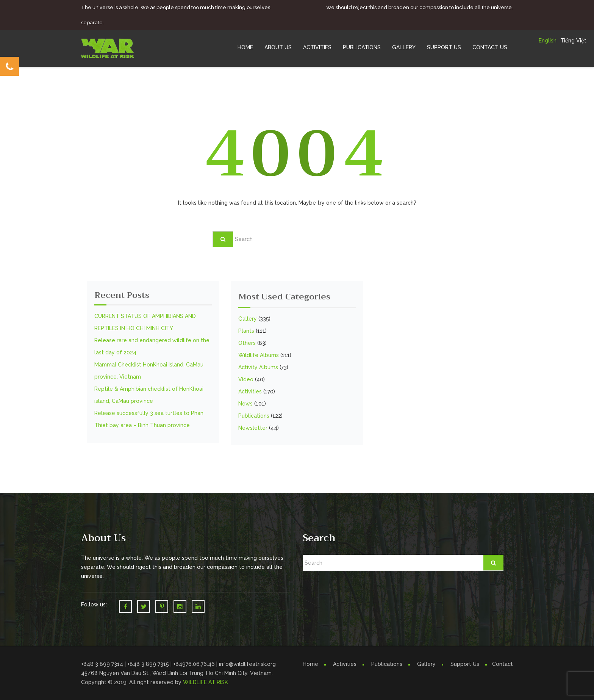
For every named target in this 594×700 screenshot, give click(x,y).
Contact (503, 664)
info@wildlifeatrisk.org (247, 664)
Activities (317, 47)
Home (245, 47)
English (548, 41)
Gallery (404, 47)
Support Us (444, 47)
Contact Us (490, 47)
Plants (246, 331)
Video (246, 379)
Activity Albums (258, 367)
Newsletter (253, 428)
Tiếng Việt (573, 41)
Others (247, 343)
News (245, 404)
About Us (278, 47)
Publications (362, 47)
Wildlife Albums (259, 355)
